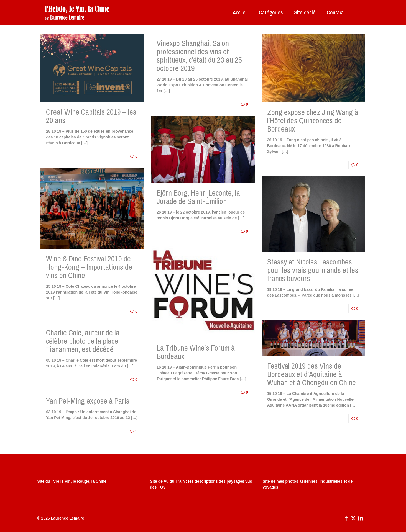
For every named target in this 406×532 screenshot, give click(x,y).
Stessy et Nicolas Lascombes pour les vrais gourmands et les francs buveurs (313, 270)
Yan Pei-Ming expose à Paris (88, 401)
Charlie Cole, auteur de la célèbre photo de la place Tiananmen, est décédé (83, 341)
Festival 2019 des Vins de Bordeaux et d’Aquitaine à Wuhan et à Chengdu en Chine (311, 374)
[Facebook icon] (346, 518)
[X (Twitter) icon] (353, 518)
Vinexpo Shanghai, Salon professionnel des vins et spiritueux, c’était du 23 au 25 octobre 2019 (199, 56)
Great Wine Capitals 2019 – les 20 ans (91, 116)
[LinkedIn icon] (361, 518)
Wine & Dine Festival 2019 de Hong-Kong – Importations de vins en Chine (89, 267)
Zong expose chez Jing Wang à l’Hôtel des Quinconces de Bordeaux (313, 120)
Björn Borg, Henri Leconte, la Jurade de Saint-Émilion (198, 197)
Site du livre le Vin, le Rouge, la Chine (72, 481)
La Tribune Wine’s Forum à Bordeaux (196, 352)
